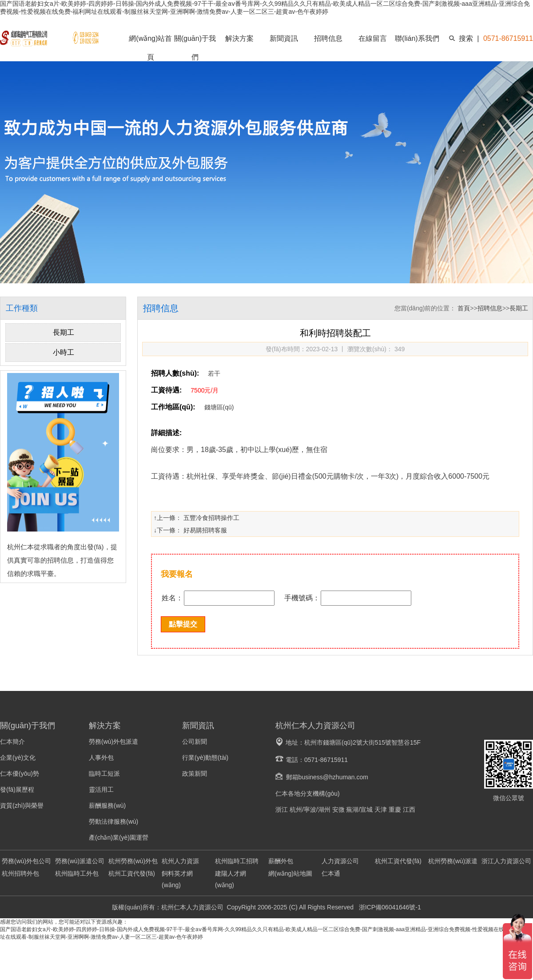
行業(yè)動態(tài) (205, 758)
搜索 (466, 38)
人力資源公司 (340, 861)
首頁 (464, 308)
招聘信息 (328, 38)
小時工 (64, 352)
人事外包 (101, 758)
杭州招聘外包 (20, 873)
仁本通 (331, 873)
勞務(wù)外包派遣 (113, 742)
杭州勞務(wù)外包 (133, 861)
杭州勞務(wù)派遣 (453, 861)
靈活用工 (101, 790)
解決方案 (239, 38)
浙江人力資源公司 (506, 861)
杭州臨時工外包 (77, 873)
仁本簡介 (12, 742)
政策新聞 (195, 774)
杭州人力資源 (180, 861)
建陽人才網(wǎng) (231, 879)
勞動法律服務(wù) (113, 821)
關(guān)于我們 (195, 48)
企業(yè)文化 (18, 758)
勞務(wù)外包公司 (26, 861)
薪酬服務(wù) (107, 805)
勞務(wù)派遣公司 (80, 861)
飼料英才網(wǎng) (177, 879)
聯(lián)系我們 (417, 38)
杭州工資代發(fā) (398, 861)
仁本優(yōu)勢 (20, 774)
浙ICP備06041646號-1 (389, 907)
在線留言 (373, 38)
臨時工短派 (104, 774)
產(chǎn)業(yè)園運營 (119, 837)
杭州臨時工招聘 (237, 861)
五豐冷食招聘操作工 (211, 518)
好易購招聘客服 (205, 530)
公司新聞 (195, 742)
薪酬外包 (281, 861)
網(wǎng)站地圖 (290, 873)
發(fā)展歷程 (17, 790)
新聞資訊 (284, 38)
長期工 (64, 332)
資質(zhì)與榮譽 (22, 805)
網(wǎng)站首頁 (150, 48)
